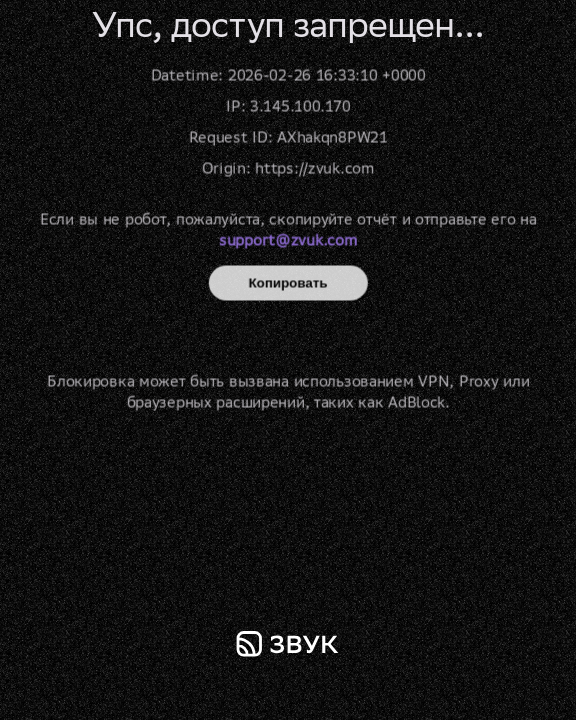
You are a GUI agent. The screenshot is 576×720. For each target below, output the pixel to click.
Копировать (288, 283)
